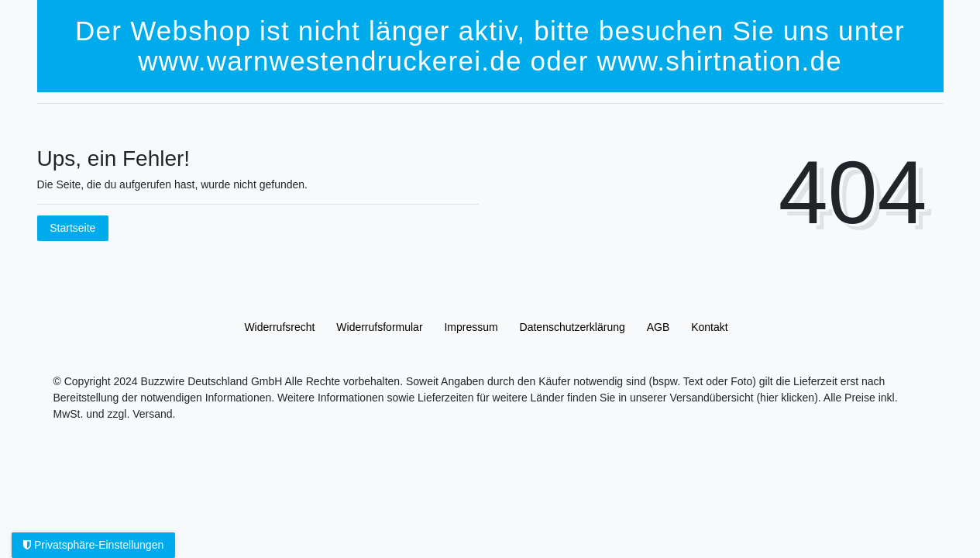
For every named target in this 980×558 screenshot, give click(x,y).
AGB (658, 327)
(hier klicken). (788, 398)
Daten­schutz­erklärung (573, 327)
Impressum (471, 327)
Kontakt (709, 327)
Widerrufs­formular (379, 327)
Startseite (72, 228)
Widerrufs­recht (279, 327)
